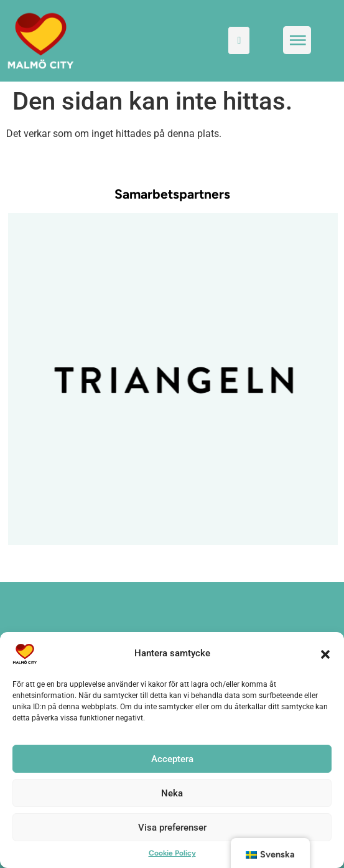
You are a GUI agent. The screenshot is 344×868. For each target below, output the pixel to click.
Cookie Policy (172, 853)
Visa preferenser (172, 828)
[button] (325, 654)
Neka (172, 793)
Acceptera (172, 759)
